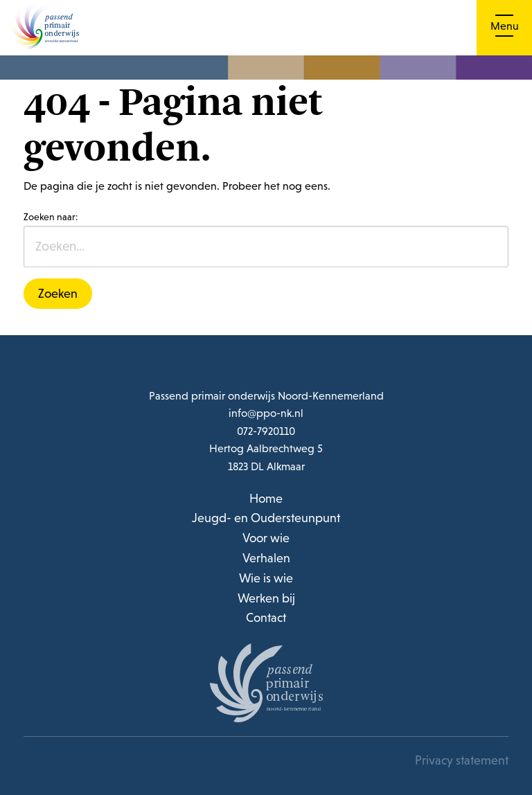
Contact (266, 617)
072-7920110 (266, 431)
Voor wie (266, 538)
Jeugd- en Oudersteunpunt (266, 518)
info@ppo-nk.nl (266, 413)
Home (266, 498)
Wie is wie (266, 578)
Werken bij (266, 598)
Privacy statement (462, 761)
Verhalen (266, 558)
